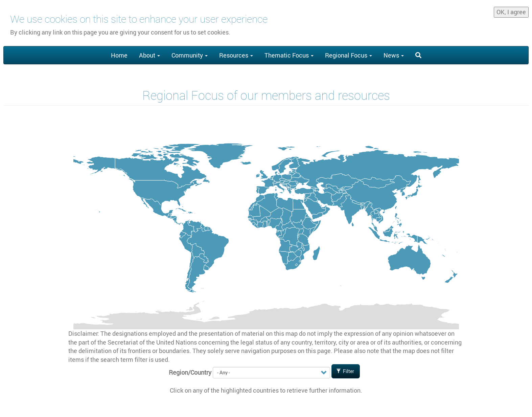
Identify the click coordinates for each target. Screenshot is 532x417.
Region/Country (190, 372)
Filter (345, 371)
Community (190, 55)
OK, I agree (511, 9)
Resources (236, 55)
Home (119, 55)
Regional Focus (349, 55)
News (394, 55)
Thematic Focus (289, 55)
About (149, 55)
